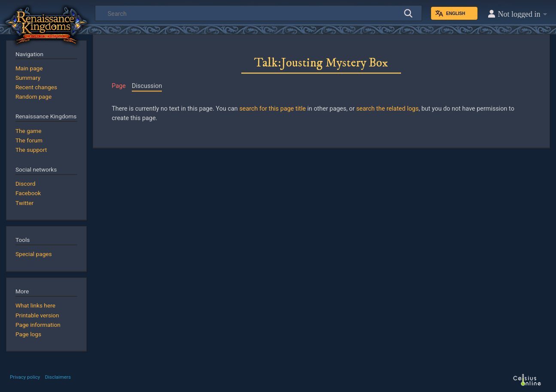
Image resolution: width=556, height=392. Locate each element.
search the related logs (387, 109)
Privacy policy (25, 377)
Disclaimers (58, 377)
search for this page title (272, 109)
